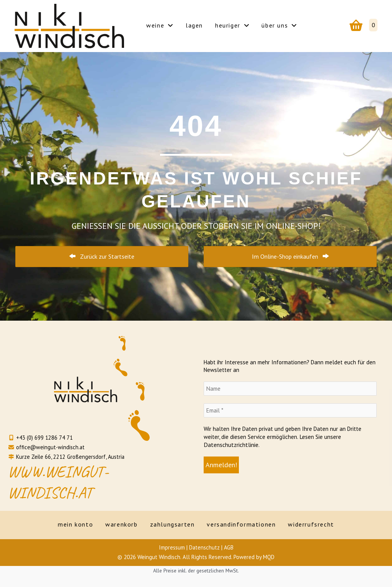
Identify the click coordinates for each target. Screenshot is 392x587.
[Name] (290, 389)
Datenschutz (204, 547)
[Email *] (290, 411)
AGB (229, 547)
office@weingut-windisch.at (47, 447)
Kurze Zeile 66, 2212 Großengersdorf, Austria (67, 456)
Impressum (171, 547)
